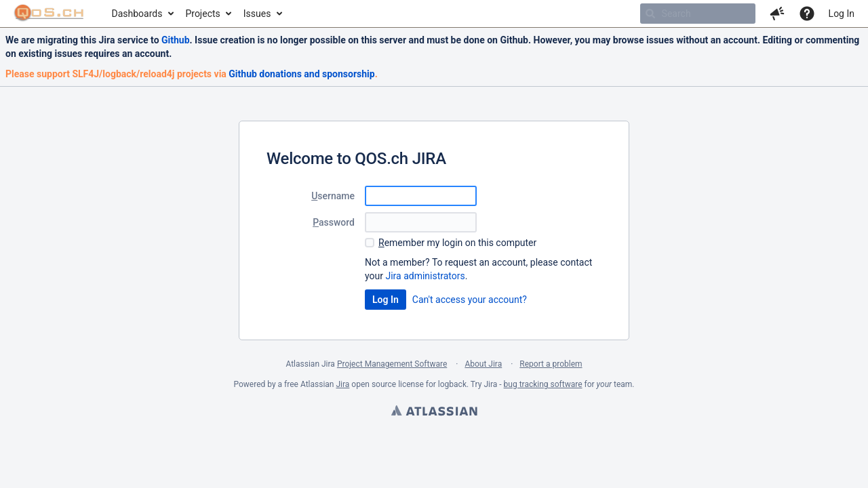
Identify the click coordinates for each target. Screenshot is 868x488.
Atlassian (434, 412)
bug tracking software (543, 384)
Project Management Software (392, 364)
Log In (842, 14)
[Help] (807, 14)
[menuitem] (142, 14)
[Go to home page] (49, 14)
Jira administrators (425, 276)
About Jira (483, 364)
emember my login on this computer (457, 243)
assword (334, 222)
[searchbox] (698, 14)
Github (176, 40)
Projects (202, 14)
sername (333, 196)
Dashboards (137, 14)
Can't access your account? (470, 300)
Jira (342, 384)
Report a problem (551, 364)
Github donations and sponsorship (301, 74)
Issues (257, 14)
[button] (777, 14)
